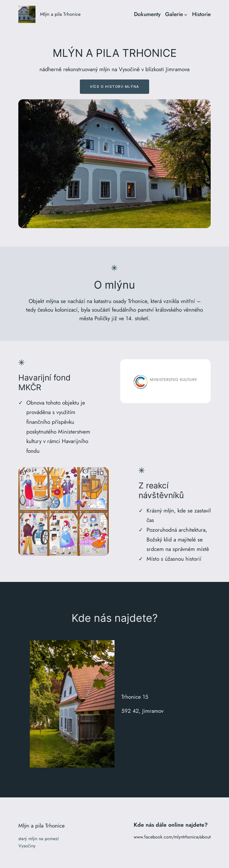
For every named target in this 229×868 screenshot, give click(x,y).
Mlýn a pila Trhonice (60, 14)
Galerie (174, 14)
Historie (201, 14)
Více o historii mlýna (114, 87)
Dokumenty (147, 14)
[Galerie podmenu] (186, 14)
